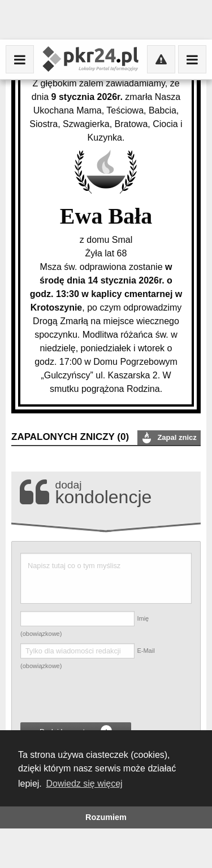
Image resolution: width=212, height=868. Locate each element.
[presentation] (106, 698)
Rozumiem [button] (106, 817)
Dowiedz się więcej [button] (84, 784)
